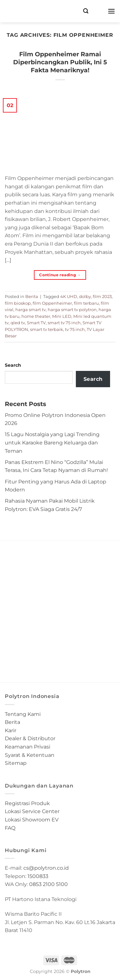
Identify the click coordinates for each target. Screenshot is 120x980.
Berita (32, 297)
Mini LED (62, 316)
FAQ (10, 828)
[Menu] (111, 11)
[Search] (86, 11)
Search (13, 365)
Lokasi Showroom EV (32, 820)
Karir (11, 730)
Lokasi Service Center (32, 811)
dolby (85, 297)
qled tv (18, 323)
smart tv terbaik (47, 329)
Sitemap (16, 763)
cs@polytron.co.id (46, 868)
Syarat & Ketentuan (30, 755)
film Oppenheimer (52, 303)
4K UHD (69, 297)
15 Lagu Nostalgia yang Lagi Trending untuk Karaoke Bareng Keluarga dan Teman (52, 443)
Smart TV (36, 323)
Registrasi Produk (27, 803)
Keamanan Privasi (28, 747)
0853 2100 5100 (48, 884)
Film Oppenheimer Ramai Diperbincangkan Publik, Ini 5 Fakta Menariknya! (60, 62)
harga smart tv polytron (72, 310)
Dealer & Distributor (30, 738)
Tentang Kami (23, 714)
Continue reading (60, 275)
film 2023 (102, 297)
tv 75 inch (75, 329)
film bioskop (18, 303)
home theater (36, 316)
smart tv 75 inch (64, 323)
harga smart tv (31, 310)
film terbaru (86, 303)
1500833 (38, 876)
